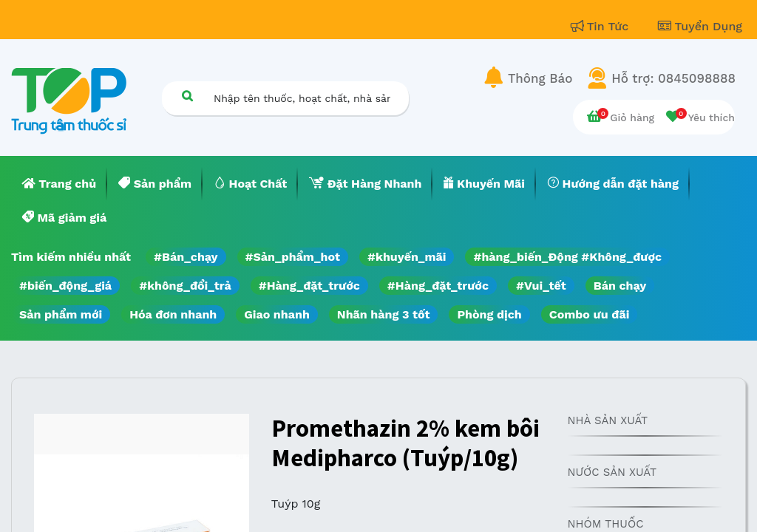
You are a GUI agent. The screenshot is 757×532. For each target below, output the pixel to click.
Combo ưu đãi (590, 314)
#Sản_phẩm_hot (293, 257)
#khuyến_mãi (407, 257)
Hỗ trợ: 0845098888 (673, 78)
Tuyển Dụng (700, 26)
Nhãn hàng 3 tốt (384, 314)
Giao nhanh (277, 314)
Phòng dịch (489, 314)
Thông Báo (540, 78)
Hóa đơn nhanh (173, 314)
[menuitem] (59, 184)
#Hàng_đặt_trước (309, 286)
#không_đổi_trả (185, 286)
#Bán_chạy (186, 257)
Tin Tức (602, 26)
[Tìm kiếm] (187, 96)
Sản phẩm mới (61, 314)
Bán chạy (620, 286)
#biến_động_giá (65, 286)
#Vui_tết (541, 286)
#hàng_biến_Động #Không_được (567, 257)
